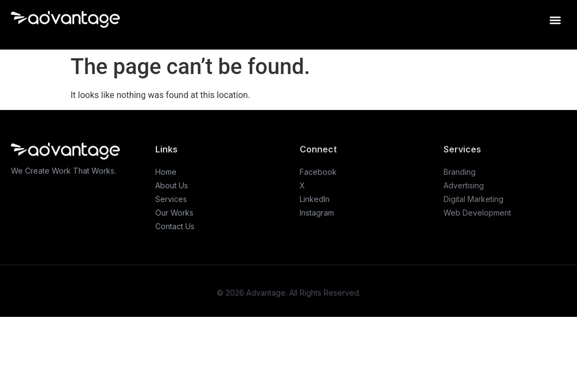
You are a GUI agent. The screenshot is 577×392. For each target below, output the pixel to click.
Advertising (464, 185)
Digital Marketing (473, 199)
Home (166, 172)
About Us (172, 185)
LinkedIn (315, 199)
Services (171, 199)
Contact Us (175, 226)
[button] (555, 20)
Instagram (317, 213)
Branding (460, 172)
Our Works (174, 213)
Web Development (477, 213)
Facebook (318, 172)
